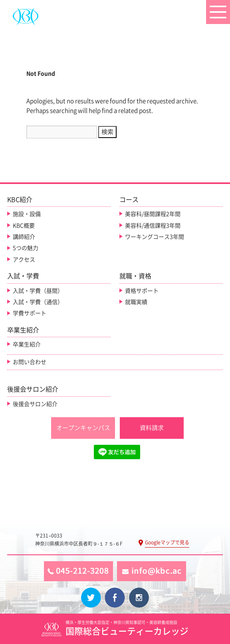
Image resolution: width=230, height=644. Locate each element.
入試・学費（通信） (38, 302)
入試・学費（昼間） (38, 291)
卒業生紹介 (27, 344)
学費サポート (30, 313)
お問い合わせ (30, 362)
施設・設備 (27, 214)
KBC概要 (24, 226)
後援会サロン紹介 (35, 404)
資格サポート (142, 291)
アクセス (24, 260)
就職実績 (136, 302)
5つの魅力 (26, 248)
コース (129, 200)
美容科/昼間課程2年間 (153, 214)
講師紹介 (24, 237)
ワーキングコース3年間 (155, 237)
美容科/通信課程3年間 (153, 226)
